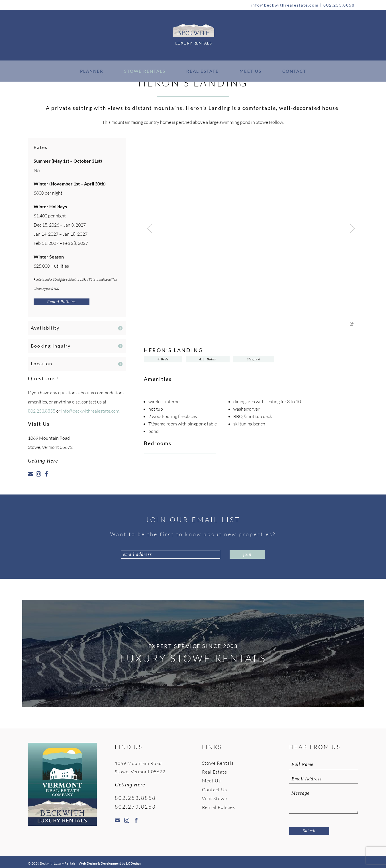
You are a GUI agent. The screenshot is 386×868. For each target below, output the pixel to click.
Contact (294, 71)
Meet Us (251, 71)
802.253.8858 (339, 5)
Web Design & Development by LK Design (110, 863)
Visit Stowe (215, 798)
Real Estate (203, 71)
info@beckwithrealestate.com (285, 5)
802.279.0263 (135, 807)
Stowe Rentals (145, 71)
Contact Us (215, 790)
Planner (92, 71)
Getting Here (43, 461)
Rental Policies (62, 302)
